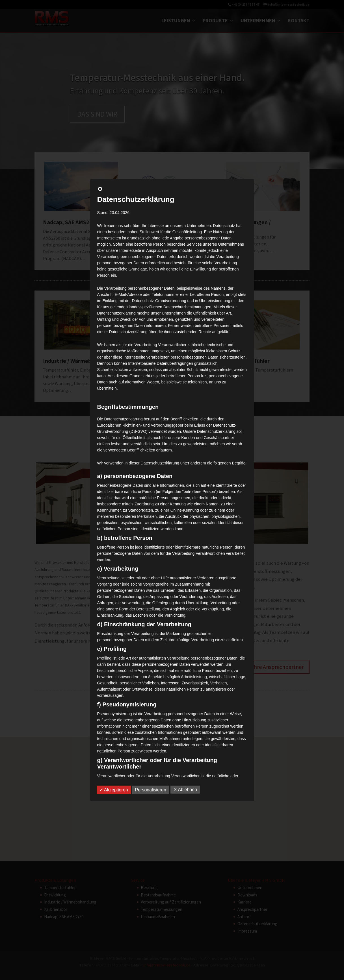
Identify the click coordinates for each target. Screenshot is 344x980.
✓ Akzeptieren (114, 790)
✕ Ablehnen (185, 790)
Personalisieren (151, 790)
